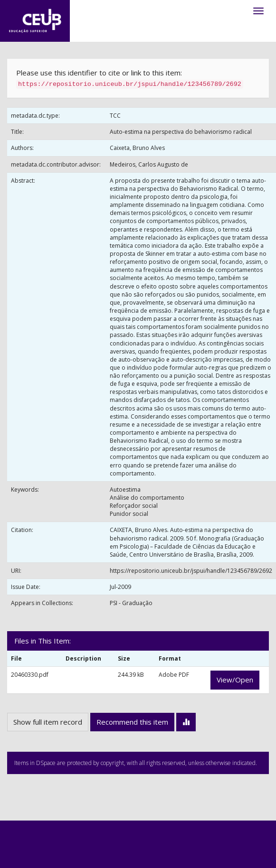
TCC (115, 116)
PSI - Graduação (131, 603)
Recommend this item (132, 722)
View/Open (235, 680)
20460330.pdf (30, 675)
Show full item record (48, 722)
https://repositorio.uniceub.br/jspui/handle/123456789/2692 (191, 571)
